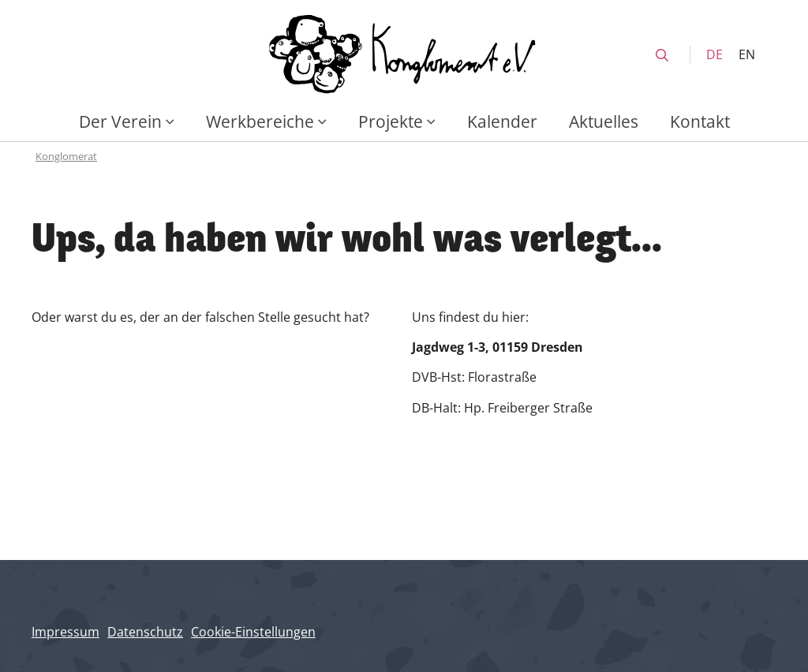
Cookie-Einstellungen (253, 632)
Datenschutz (145, 632)
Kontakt (700, 121)
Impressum (65, 632)
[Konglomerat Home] (404, 55)
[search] (662, 55)
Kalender (502, 121)
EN (747, 54)
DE (714, 54)
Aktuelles (604, 121)
